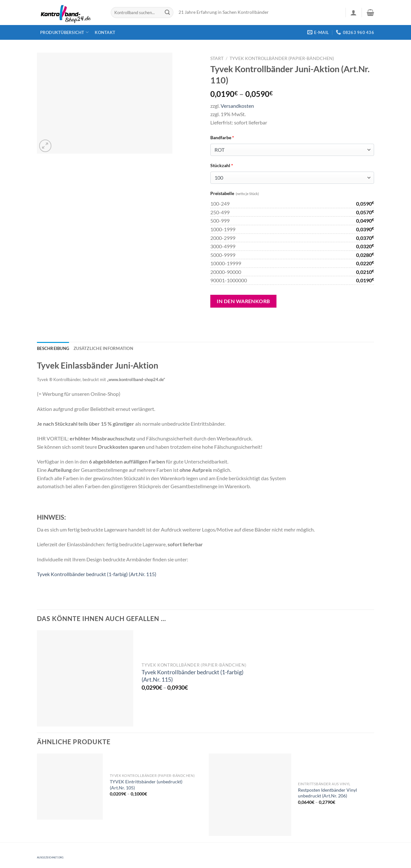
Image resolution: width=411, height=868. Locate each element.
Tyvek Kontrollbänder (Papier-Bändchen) (282, 58)
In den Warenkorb (243, 301)
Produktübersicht (65, 32)
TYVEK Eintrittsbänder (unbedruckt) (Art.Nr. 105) (146, 785)
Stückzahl (222, 165)
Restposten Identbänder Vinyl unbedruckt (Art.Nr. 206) (328, 793)
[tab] (53, 348)
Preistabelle (235, 193)
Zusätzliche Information (103, 348)
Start (217, 58)
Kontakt (105, 32)
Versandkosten (237, 106)
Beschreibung (53, 348)
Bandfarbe (222, 137)
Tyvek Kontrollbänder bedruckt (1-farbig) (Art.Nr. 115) (97, 574)
